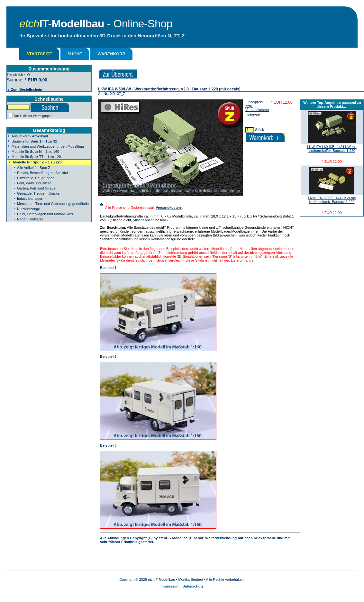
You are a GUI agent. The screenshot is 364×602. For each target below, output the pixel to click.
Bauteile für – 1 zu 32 (34, 141)
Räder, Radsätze (30, 219)
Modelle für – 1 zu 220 (37, 162)
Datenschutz (193, 586)
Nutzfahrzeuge (29, 209)
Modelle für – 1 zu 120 (36, 157)
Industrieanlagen (30, 199)
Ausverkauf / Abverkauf (30, 136)
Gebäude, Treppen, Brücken (39, 193)
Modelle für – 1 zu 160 (35, 152)
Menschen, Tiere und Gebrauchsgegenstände (53, 204)
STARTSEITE (39, 54)
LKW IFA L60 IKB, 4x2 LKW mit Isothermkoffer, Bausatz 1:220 (332, 149)
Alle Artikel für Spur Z (34, 168)
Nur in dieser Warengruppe (33, 116)
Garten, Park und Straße (36, 188)
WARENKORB (111, 54)
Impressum (170, 586)
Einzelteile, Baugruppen (36, 178)
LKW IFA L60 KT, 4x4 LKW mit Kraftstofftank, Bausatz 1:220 (332, 200)
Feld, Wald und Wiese (34, 183)
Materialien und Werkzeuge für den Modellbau (48, 146)
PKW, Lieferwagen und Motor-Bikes (45, 214)
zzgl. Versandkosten (257, 108)
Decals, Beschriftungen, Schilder (43, 173)
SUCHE (75, 54)
